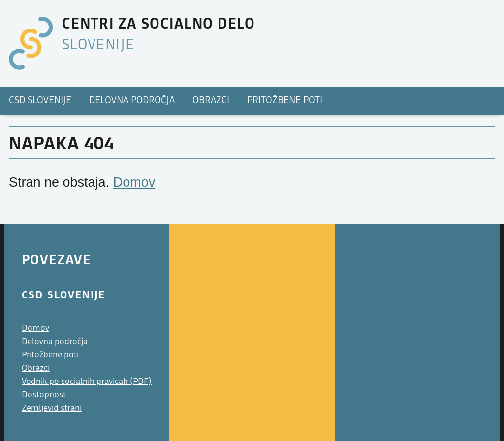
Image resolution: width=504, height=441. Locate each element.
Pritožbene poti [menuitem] (285, 100)
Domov (134, 182)
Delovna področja (55, 341)
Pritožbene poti (50, 355)
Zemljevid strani (52, 408)
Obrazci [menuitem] (211, 100)
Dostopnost (44, 395)
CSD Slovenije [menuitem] (40, 100)
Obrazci (36, 368)
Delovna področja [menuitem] (132, 100)
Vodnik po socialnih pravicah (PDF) (87, 381)
